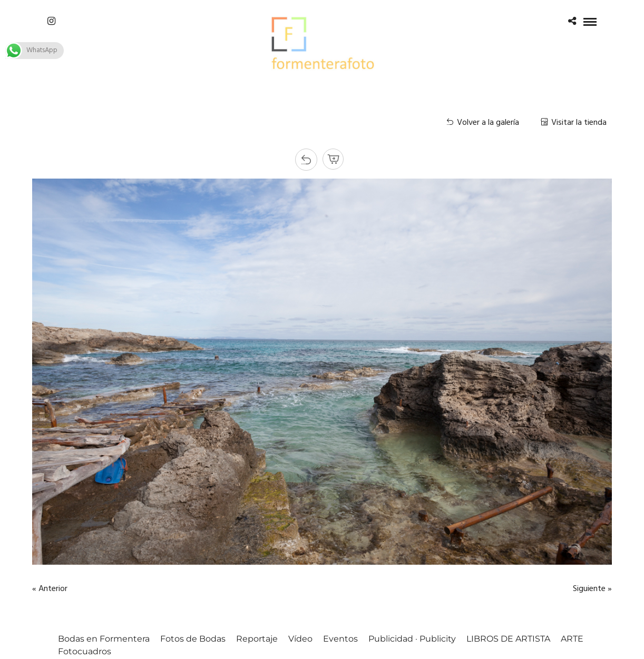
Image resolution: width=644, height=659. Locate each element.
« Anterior (50, 589)
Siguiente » (592, 589)
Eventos (340, 639)
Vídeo (300, 639)
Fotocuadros (85, 651)
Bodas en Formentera (104, 639)
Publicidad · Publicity (412, 639)
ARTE (572, 639)
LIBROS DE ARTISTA (508, 639)
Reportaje (257, 639)
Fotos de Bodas (193, 639)
